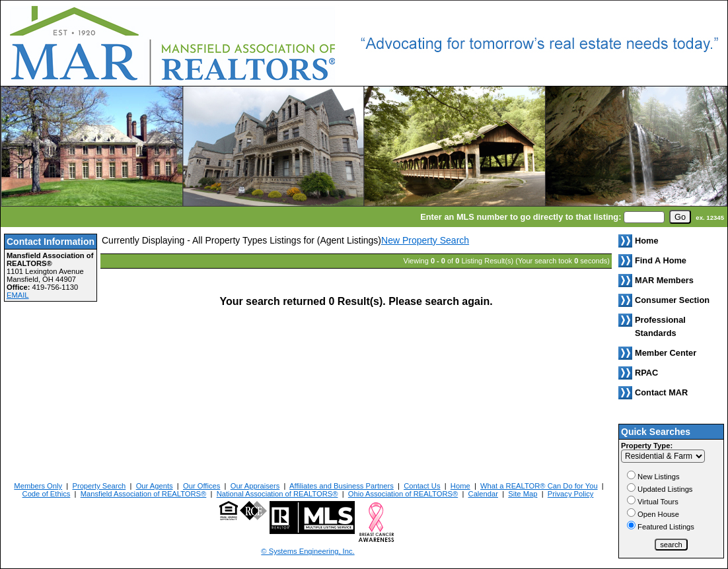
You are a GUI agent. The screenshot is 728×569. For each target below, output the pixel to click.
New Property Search (425, 240)
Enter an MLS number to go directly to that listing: (521, 217)
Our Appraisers (255, 486)
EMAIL (18, 295)
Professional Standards (660, 326)
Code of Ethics (47, 494)
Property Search (99, 486)
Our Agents (155, 486)
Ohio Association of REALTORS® (403, 494)
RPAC (646, 373)
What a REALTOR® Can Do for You (539, 486)
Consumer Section (672, 300)
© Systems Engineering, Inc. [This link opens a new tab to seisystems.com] (308, 551)
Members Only (38, 486)
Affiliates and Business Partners (342, 486)
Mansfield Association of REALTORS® (144, 494)
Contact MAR (661, 392)
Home (460, 486)
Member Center (666, 353)
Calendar (483, 494)
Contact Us (422, 486)
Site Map (523, 494)
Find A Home (661, 260)
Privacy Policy (571, 494)
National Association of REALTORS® (277, 494)
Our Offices (201, 486)
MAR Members (664, 280)
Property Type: (647, 446)
